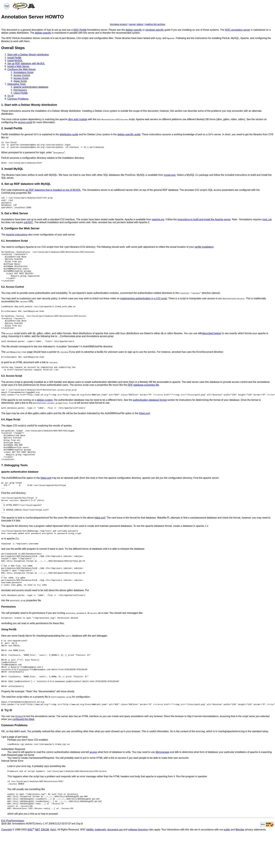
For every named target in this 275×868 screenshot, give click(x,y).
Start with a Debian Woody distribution (28, 55)
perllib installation (204, 247)
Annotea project (118, 24)
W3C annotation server (238, 30)
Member (240, 829)
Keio (53, 829)
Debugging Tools (16, 84)
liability (90, 829)
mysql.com (170, 175)
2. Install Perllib (12, 128)
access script (25, 122)
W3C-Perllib (80, 30)
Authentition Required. (13, 748)
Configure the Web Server (22, 69)
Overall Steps (13, 48)
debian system (45, 399)
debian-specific (134, 30)
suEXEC (28, 222)
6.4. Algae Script (11, 419)
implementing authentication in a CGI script (144, 298)
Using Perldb (21, 93)
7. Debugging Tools (14, 465)
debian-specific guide (129, 134)
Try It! (10, 96)
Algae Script (20, 81)
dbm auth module (78, 119)
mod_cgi (267, 219)
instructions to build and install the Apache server (204, 219)
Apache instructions (17, 234)
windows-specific (155, 30)
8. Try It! (7, 709)
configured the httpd (23, 718)
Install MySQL (15, 60)
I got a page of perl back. (15, 736)
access (93, 751)
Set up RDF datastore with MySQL (26, 63)
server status (136, 24)
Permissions (20, 90)
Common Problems (18, 99)
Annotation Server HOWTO (32, 17)
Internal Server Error (12, 760)
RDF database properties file (143, 384)
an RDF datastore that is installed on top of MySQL (53, 190)
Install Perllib (14, 57)
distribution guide (69, 134)
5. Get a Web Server (15, 213)
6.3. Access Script (12, 375)
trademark (100, 829)
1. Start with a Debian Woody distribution (29, 105)
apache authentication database (31, 87)
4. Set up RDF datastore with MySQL (26, 184)
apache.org (158, 219)
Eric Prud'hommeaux (13, 820)
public (227, 829)
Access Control (22, 75)
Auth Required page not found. (18, 754)
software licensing (138, 829)
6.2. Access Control (13, 286)
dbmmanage (162, 751)
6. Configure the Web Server (20, 228)
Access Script (21, 78)
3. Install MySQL (12, 168)
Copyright (6, 829)
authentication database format (150, 399)
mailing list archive (155, 24)
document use (115, 829)
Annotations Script (23, 72)
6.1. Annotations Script (15, 241)
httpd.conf (144, 413)
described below (212, 333)
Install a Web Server (18, 66)
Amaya (19, 715)
